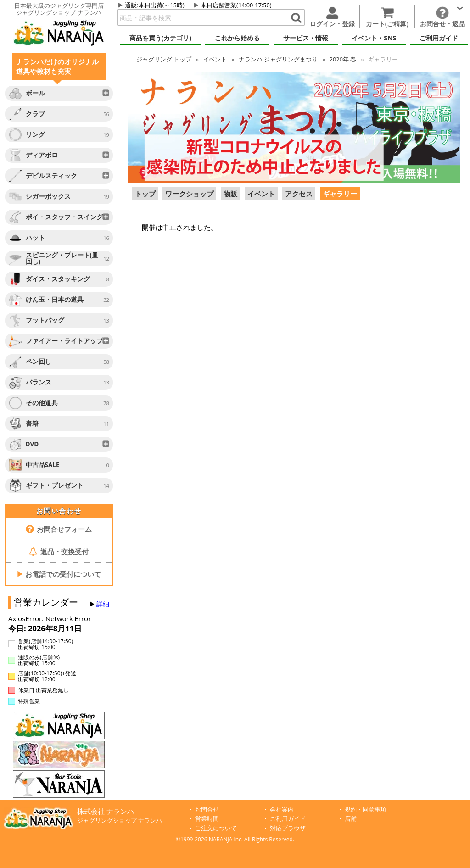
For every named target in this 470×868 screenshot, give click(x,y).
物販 (230, 194)
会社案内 (282, 810)
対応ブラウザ (288, 828)
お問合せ (207, 810)
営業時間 (207, 819)
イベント (215, 59)
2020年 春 (343, 59)
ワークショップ (189, 194)
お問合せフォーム (59, 529)
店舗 (351, 819)
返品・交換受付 (59, 551)
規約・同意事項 (366, 810)
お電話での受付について (59, 574)
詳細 (103, 604)
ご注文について (216, 828)
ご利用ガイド (288, 819)
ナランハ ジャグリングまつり (278, 59)
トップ (164, 59)
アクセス (299, 194)
